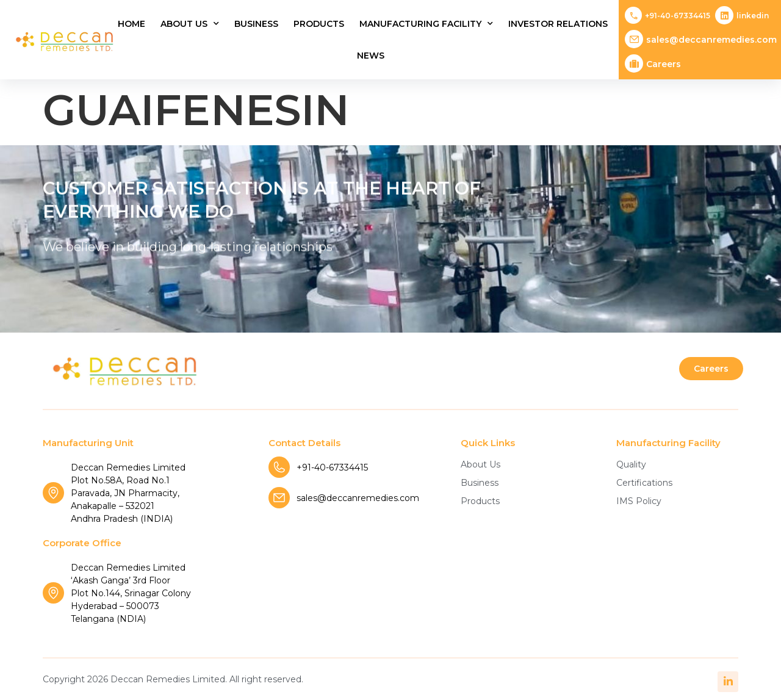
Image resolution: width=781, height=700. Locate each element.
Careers (664, 64)
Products (319, 24)
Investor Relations (558, 24)
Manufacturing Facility (426, 24)
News (371, 56)
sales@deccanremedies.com (711, 40)
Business (256, 24)
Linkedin (753, 16)
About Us (190, 24)
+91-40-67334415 (678, 16)
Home (131, 24)
